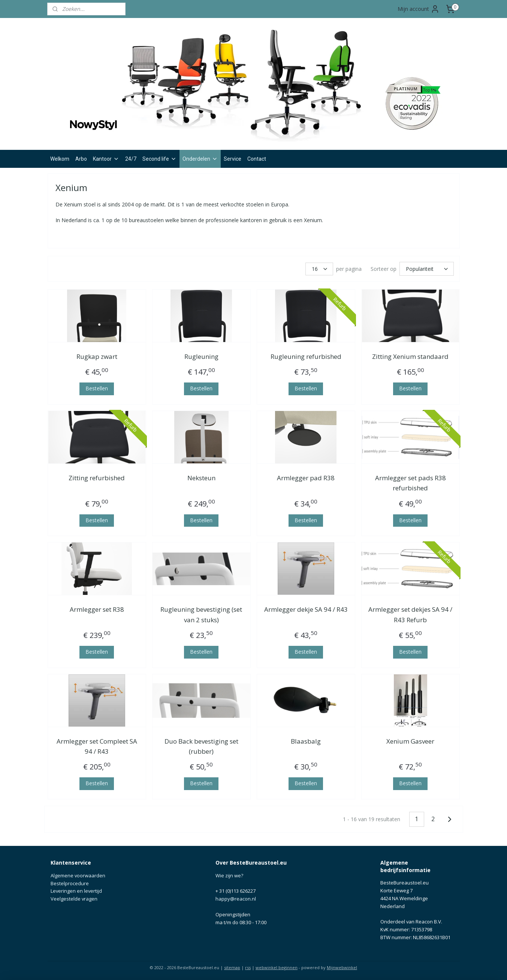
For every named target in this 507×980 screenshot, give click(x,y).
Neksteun (201, 477)
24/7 (131, 159)
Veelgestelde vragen (74, 898)
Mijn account (419, 9)
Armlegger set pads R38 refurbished (410, 482)
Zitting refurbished (97, 477)
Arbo (81, 159)
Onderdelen (200, 159)
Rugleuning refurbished (306, 355)
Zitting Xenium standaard (410, 355)
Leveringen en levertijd (76, 890)
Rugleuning (201, 355)
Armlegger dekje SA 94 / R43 (306, 608)
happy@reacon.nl (236, 898)
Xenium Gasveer (410, 740)
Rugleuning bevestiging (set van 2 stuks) (201, 613)
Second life (159, 159)
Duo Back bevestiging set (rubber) (201, 745)
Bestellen (97, 387)
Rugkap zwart (96, 355)
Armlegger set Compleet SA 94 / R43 (96, 745)
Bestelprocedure (70, 882)
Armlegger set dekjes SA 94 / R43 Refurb (410, 613)
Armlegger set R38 (96, 608)
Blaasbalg (306, 740)
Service (233, 159)
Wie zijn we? (229, 874)
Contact (257, 159)
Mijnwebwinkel (342, 966)
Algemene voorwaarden (78, 874)
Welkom (60, 159)
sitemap (232, 966)
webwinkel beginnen (277, 966)
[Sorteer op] (427, 268)
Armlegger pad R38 (306, 477)
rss (248, 966)
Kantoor (106, 159)
